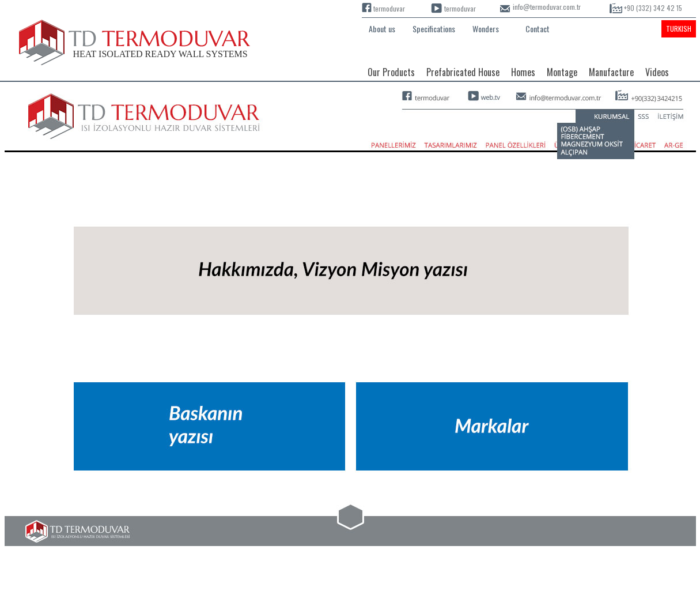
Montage (562, 72)
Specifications (434, 29)
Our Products (391, 72)
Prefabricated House (463, 72)
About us (382, 29)
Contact (538, 29)
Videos (657, 72)
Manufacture (611, 72)
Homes (523, 72)
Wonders (486, 29)
